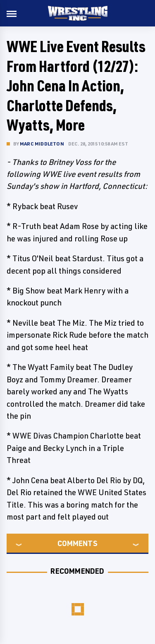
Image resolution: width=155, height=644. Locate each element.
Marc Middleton (42, 144)
